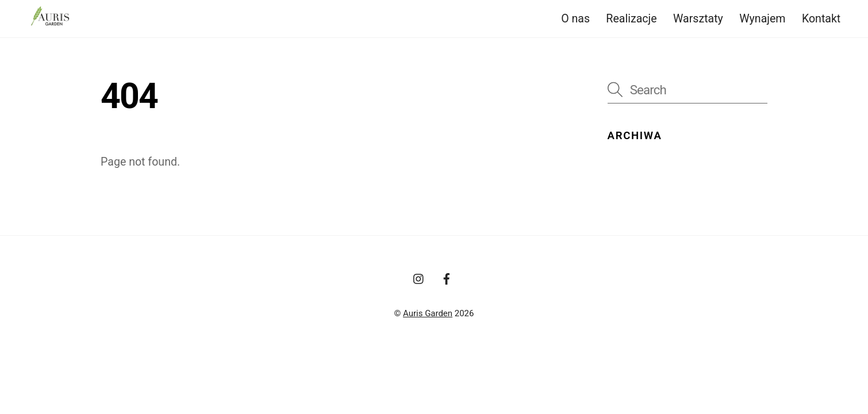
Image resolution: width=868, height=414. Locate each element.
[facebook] (447, 278)
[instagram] (419, 278)
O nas (575, 19)
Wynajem (762, 19)
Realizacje (631, 19)
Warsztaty (698, 19)
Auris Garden (428, 313)
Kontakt (821, 19)
